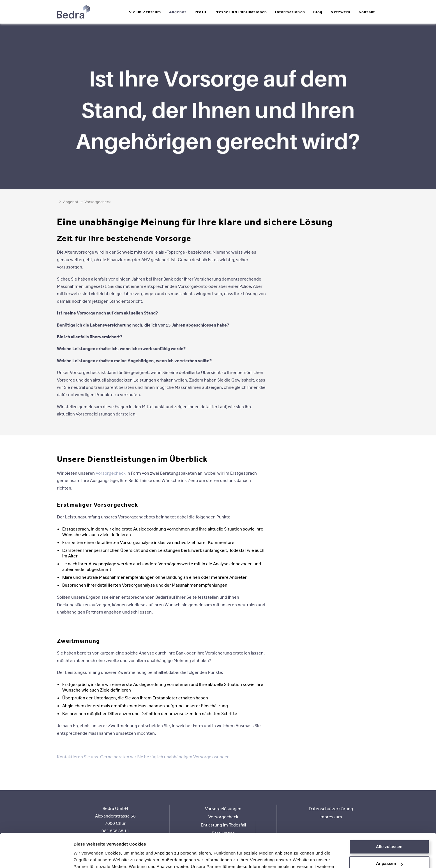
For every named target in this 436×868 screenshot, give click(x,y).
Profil (200, 12)
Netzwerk (341, 12)
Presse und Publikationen (241, 12)
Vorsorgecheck (111, 473)
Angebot (178, 12)
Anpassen (389, 832)
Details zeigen (88, 857)
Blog (318, 12)
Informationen (290, 12)
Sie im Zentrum (145, 12)
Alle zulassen (389, 815)
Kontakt (367, 12)
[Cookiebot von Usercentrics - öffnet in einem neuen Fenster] (36, 857)
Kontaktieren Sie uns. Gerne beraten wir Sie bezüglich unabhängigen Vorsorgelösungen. (144, 757)
